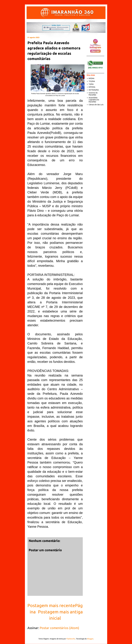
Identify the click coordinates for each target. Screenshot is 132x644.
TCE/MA (92, 81)
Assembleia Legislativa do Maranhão (94, 100)
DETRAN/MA (94, 90)
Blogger (90, 639)
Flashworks (71, 639)
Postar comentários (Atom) (59, 628)
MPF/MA (92, 87)
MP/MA (91, 78)
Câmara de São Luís (96, 105)
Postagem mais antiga (60, 612)
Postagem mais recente (51, 605)
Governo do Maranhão (93, 94)
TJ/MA (91, 84)
